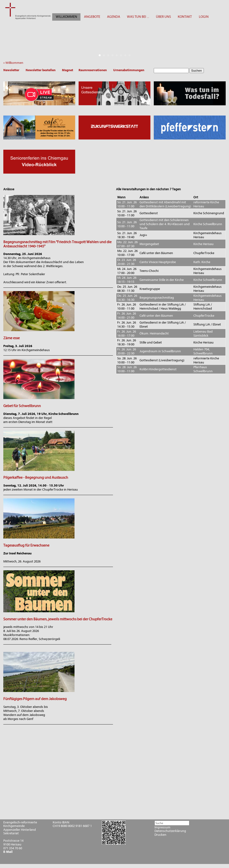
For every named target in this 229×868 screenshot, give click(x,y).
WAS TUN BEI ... (138, 17)
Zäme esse (12, 338)
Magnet (68, 70)
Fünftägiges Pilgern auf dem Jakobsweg (35, 699)
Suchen (197, 71)
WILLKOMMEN (66, 17)
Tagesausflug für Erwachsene (26, 545)
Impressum (162, 827)
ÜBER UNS (163, 17)
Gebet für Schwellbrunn (22, 406)
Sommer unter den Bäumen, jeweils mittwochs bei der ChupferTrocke (58, 619)
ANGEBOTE (92, 17)
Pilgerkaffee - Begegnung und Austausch (36, 478)
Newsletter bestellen (41, 70)
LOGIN (204, 17)
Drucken (160, 835)
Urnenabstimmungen (129, 70)
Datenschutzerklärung (170, 831)
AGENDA (114, 17)
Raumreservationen (93, 70)
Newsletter (11, 70)
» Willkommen (14, 63)
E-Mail (8, 852)
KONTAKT (185, 17)
